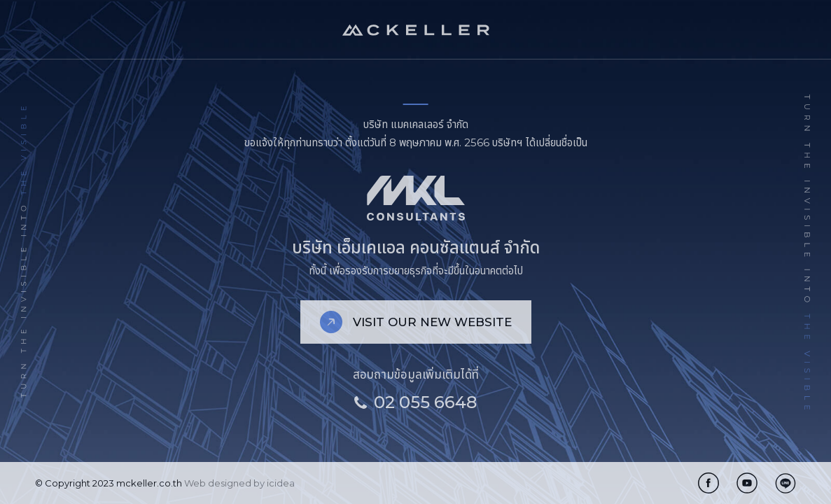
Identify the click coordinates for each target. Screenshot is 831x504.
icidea (281, 483)
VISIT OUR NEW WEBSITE (416, 322)
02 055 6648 (415, 402)
